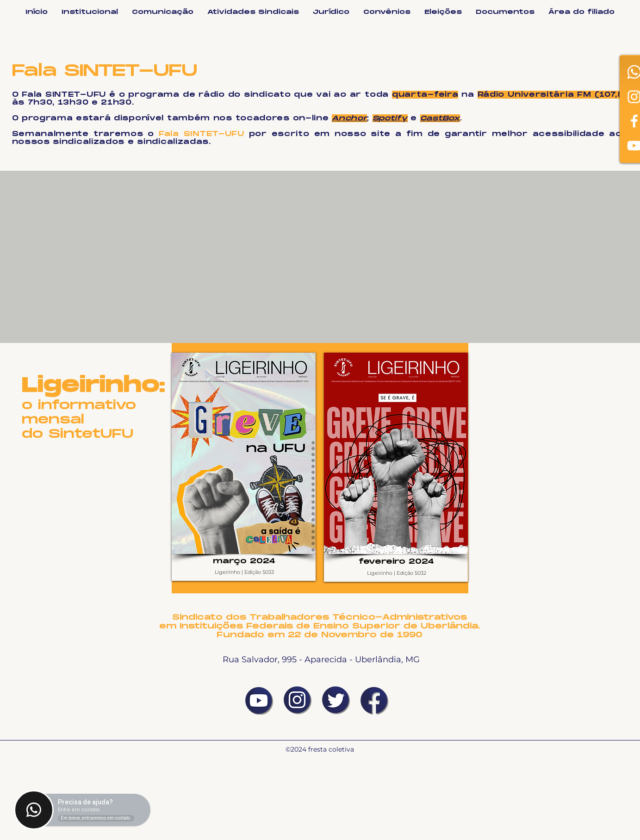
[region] (244, 467)
